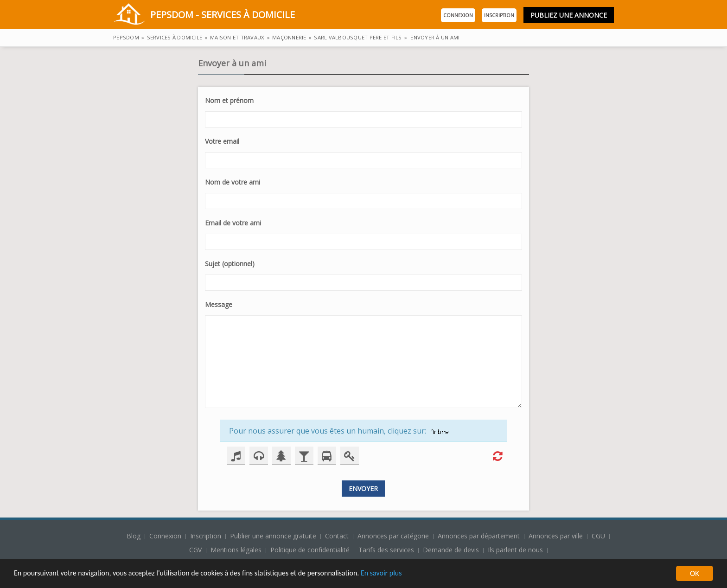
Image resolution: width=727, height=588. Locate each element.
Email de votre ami (233, 223)
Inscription (499, 15)
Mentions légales (236, 550)
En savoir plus (404, 575)
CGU (598, 536)
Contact (338, 536)
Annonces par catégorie (393, 536)
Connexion (458, 15)
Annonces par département (479, 536)
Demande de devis (451, 550)
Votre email (222, 141)
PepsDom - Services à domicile (204, 16)
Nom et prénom (229, 100)
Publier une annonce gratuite (274, 536)
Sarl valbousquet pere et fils (358, 37)
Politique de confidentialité (310, 550)
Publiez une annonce (569, 15)
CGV (195, 550)
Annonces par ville (556, 536)
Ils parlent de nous (515, 550)
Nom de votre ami (233, 182)
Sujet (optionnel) (230, 264)
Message (219, 304)
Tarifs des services (386, 550)
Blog (134, 536)
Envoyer (363, 489)
